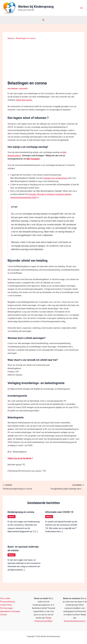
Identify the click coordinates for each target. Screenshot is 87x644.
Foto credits (5, 599)
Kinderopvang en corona (21, 512)
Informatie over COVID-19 (59, 512)
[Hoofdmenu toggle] (81, 8)
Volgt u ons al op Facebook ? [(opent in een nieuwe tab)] (20, 458)
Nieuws (11, 517)
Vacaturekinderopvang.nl (75, 621)
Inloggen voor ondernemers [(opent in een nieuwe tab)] (55, 178)
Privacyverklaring (7, 602)
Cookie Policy (6, 605)
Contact (3, 615)
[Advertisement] (44, 60)
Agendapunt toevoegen (10, 612)
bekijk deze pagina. (24, 100)
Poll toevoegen (6, 608)
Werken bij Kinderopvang (36, 7)
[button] (43, 20)
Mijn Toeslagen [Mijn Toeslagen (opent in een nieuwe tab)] (33, 159)
